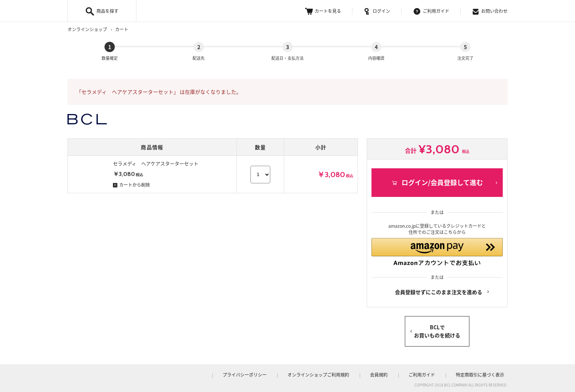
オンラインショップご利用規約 (340, 373)
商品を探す (107, 11)
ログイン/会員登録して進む (437, 176)
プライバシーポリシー (273, 373)
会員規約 (395, 373)
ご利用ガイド (431, 11)
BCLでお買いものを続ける (437, 330)
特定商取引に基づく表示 (483, 373)
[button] (437, 248)
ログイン (377, 11)
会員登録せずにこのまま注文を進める (439, 290)
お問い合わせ (490, 11)
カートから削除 (131, 179)
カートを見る (323, 11)
